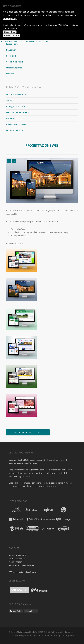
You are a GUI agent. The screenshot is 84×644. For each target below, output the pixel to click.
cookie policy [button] (10, 619)
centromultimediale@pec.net (25, 572)
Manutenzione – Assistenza (18, 112)
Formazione (11, 118)
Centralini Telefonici (15, 62)
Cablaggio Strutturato (15, 106)
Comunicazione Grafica (16, 124)
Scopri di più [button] (10, 633)
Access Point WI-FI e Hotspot (18, 32)
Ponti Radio (11, 56)
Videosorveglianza (14, 68)
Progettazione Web (15, 130)
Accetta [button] (16, 636)
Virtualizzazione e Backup (17, 94)
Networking (11, 38)
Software (10, 74)
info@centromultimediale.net (21, 565)
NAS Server (11, 50)
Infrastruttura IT (13, 44)
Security (10, 100)
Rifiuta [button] (7, 636)
